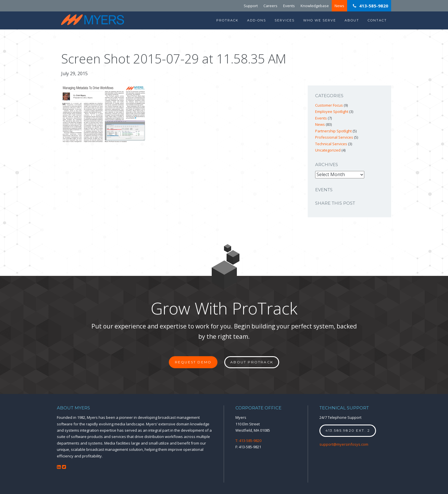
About (352, 20)
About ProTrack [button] (252, 362)
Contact (377, 20)
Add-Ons (257, 20)
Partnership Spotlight (333, 131)
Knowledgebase (315, 6)
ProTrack (227, 20)
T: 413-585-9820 (248, 441)
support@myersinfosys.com (344, 444)
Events (289, 6)
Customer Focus (329, 105)
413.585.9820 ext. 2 (348, 430)
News (339, 6)
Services (285, 20)
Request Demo (193, 362)
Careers (270, 6)
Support (251, 6)
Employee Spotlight (332, 111)
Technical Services (331, 144)
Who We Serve (320, 20)
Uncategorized (328, 150)
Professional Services (334, 137)
